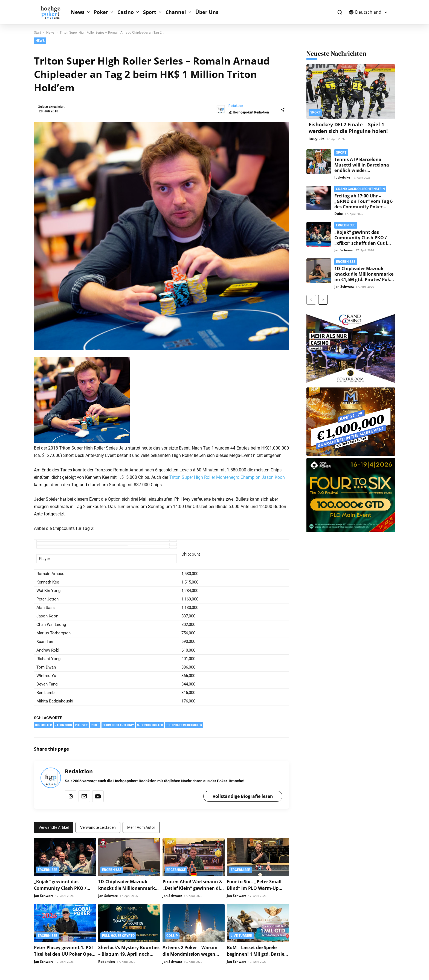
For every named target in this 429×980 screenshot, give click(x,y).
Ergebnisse (47, 869)
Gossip (172, 935)
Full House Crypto (118, 935)
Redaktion (54, 106)
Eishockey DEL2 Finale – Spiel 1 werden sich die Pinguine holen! (348, 128)
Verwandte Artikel (54, 826)
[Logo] (53, 12)
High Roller (43, 724)
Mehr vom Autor (141, 826)
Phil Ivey (81, 724)
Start (37, 33)
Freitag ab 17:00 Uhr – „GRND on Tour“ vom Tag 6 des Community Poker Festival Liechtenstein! (363, 204)
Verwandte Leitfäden (98, 826)
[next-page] (323, 300)
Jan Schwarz (44, 895)
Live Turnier (241, 935)
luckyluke (317, 139)
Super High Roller (150, 724)
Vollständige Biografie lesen (243, 795)
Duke (339, 214)
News (78, 12)
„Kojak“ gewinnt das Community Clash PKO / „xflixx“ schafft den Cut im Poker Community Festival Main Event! (363, 243)
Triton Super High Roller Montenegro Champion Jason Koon (227, 476)
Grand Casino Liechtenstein (360, 189)
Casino (126, 12)
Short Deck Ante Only (118, 724)
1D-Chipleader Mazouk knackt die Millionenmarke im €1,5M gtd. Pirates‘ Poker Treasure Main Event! (364, 277)
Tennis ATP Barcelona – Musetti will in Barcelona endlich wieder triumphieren (362, 168)
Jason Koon (63, 724)
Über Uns (207, 12)
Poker (101, 12)
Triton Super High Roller (184, 724)
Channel (176, 12)
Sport (150, 12)
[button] (340, 12)
